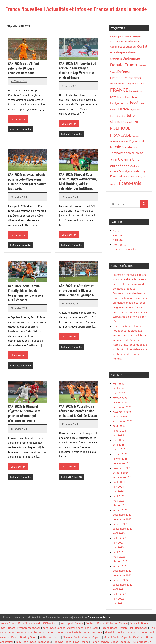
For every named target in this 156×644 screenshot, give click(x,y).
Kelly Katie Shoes (26, 642)
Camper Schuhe (137, 632)
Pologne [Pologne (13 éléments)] (135, 136)
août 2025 (119, 426)
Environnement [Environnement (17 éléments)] (117, 83)
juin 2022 (118, 598)
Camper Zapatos (92, 637)
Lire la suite (17, 119)
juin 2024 (118, 486)
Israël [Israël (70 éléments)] (135, 102)
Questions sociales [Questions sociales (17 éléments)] (119, 141)
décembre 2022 (122, 570)
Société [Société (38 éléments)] (127, 147)
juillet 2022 (119, 594)
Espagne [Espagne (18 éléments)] (130, 83)
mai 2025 (118, 440)
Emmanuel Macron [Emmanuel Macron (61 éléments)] (126, 78)
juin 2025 (118, 435)
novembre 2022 (122, 575)
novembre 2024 (122, 468)
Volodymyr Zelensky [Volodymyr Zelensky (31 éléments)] (132, 171)
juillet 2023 (119, 538)
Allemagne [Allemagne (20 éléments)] (116, 36)
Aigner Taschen (100, 642)
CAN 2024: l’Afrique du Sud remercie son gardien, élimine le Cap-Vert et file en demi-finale (78, 70)
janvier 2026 (120, 402)
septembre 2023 (123, 528)
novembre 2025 (122, 412)
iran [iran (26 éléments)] (127, 103)
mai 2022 (118, 603)
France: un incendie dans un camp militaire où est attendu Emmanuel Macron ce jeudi (130, 298)
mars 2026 (119, 393)
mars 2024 (119, 500)
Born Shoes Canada (30, 623)
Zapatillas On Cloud (133, 637)
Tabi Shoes (44, 642)
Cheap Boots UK (121, 642)
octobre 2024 (121, 472)
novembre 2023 (122, 519)
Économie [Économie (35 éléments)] (117, 176)
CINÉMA (118, 240)
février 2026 (120, 398)
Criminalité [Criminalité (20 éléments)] (116, 59)
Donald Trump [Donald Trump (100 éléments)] (124, 65)
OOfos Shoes (51, 623)
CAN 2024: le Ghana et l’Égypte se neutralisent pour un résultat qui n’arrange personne (24, 414)
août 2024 (119, 482)
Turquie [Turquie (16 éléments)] (114, 160)
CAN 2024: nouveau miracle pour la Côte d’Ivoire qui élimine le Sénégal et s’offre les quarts (27, 182)
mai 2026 (118, 384)
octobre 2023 (121, 524)
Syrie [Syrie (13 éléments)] (135, 147)
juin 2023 (118, 542)
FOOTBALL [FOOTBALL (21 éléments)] (140, 83)
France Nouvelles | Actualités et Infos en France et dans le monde (77, 9)
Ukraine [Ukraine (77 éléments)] (125, 159)
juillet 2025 (119, 430)
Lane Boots (92, 628)
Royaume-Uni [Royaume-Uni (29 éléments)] (138, 141)
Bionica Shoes (8, 623)
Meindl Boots (111, 637)
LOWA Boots (7, 628)
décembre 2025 (122, 407)
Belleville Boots (139, 623)
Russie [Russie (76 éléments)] (116, 147)
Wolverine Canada (117, 623)
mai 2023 (118, 547)
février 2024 (120, 505)
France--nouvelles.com (99, 617)
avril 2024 (119, 496)
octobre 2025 (121, 416)
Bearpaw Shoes (93, 632)
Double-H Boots (95, 623)
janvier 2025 (120, 458)
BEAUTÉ (118, 235)
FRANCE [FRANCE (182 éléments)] (119, 90)
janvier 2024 (120, 510)
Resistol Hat (126, 628)
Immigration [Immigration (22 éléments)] (117, 103)
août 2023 (119, 533)
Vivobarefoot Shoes (29, 628)
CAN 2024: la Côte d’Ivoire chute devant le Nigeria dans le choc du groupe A (77, 290)
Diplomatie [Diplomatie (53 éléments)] (131, 58)
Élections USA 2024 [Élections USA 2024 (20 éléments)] (135, 176)
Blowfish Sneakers (115, 632)
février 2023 (120, 561)
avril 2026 (119, 388)
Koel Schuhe (55, 632)
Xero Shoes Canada (54, 628)
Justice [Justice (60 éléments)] (123, 109)
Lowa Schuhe (81, 642)
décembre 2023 (122, 514)
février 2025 (120, 454)
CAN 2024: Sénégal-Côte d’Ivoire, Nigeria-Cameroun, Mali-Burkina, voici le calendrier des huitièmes (78, 182)
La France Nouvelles (21, 129)
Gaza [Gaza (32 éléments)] (113, 97)
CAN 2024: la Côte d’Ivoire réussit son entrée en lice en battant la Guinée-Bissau (78, 411)
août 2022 (119, 589)
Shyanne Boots (71, 637)
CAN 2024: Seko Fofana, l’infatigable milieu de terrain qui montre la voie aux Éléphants (26, 293)
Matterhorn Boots (50, 637)
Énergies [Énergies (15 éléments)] (114, 184)
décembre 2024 (122, 463)
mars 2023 (119, 556)
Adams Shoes (75, 628)
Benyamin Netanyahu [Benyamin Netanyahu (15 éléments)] (132, 37)
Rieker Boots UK (142, 642)
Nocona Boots (109, 628)
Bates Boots (16, 632)
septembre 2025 (123, 421)
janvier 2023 (120, 566)
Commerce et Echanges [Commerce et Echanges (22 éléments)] (123, 46)
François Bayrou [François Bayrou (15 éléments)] (136, 91)
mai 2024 (118, 491)
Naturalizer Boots (36, 632)
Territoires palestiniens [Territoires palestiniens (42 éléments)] (127, 153)
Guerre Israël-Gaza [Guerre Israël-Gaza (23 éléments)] (127, 97)
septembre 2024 (123, 477)
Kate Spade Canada (72, 623)
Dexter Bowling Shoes (24, 637)
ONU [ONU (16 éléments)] (137, 122)
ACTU (116, 231)
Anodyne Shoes (62, 642)
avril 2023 (119, 552)
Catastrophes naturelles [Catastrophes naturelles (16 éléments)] (122, 41)
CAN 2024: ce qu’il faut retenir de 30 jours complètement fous (24, 68)
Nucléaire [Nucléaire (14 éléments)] (130, 122)
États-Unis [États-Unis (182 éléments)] (130, 183)
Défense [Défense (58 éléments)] (124, 71)
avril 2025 (119, 444)
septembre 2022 (123, 584)
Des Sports (119, 245)
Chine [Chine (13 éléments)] (137, 41)
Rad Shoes (141, 628)
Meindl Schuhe (74, 632)
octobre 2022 (121, 580)
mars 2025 (119, 449)
